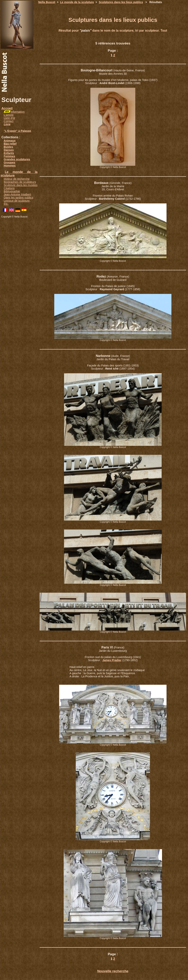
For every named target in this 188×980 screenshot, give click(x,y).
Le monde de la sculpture (77, 2)
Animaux (10, 141)
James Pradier (112, 660)
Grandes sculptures (17, 159)
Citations (9, 188)
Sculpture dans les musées (21, 185)
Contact (9, 121)
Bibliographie (12, 191)
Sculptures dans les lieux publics (121, 2)
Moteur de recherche (17, 179)
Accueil (7, 108)
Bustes (8, 147)
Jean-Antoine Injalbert (17, 194)
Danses (9, 150)
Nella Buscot (47, 2)
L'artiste (9, 115)
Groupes (9, 162)
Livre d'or (9, 118)
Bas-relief (10, 144)
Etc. (6, 204)
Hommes (10, 166)
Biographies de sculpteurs (20, 182)
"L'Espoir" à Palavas (17, 131)
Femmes (9, 156)
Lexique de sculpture (17, 201)
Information (18, 112)
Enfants (9, 153)
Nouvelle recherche (113, 971)
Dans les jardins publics (18, 198)
